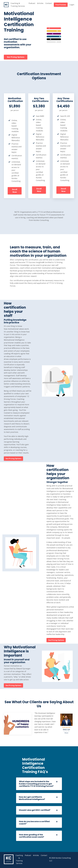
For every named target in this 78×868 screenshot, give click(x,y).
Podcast (32, 3)
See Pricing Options (16, 57)
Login (72, 5)
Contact (49, 3)
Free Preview (61, 5)
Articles (40, 3)
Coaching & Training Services (18, 5)
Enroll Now (15, 191)
